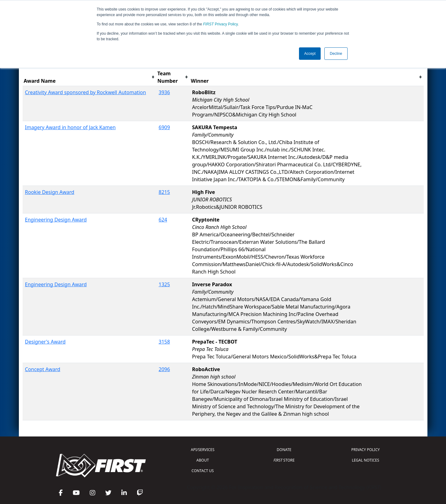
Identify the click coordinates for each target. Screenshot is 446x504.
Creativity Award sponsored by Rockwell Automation (86, 92)
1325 (165, 284)
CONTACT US (203, 471)
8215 (165, 192)
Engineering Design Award (56, 220)
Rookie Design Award (50, 192)
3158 (165, 342)
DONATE (284, 450)
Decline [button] (336, 54)
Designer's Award (45, 342)
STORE (284, 460)
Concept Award (43, 369)
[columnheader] (89, 77)
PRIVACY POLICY (366, 450)
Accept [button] (310, 54)
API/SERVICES (203, 450)
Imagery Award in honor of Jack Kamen (70, 127)
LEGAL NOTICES (366, 460)
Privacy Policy (220, 24)
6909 (165, 127)
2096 (165, 369)
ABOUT (203, 460)
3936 (165, 92)
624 (163, 220)
